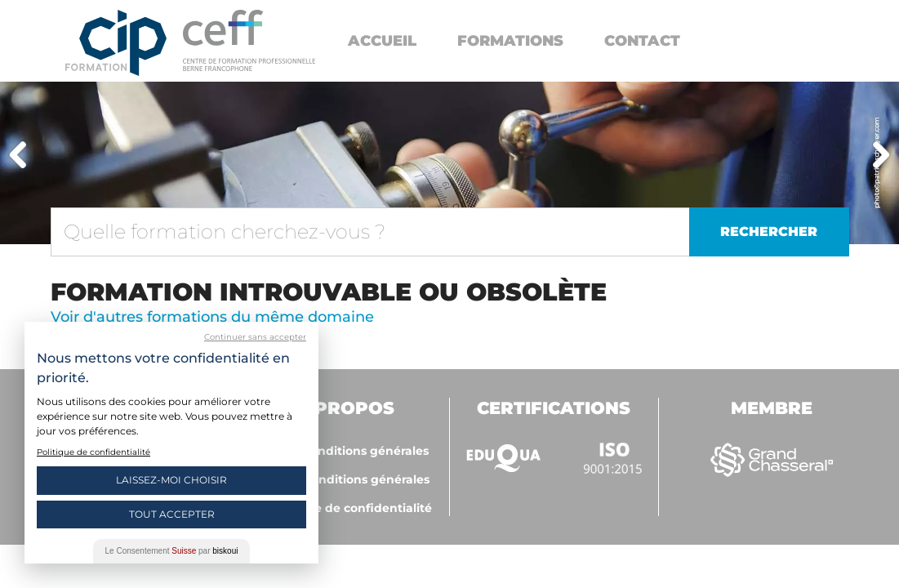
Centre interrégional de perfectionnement (116, 43)
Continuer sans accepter (255, 337)
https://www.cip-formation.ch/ (249, 40)
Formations (510, 41)
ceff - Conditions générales (350, 479)
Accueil (382, 41)
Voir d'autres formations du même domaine (212, 317)
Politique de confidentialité (350, 508)
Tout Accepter (172, 514)
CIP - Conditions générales (350, 451)
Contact (642, 41)
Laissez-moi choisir (171, 480)
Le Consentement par (172, 551)
